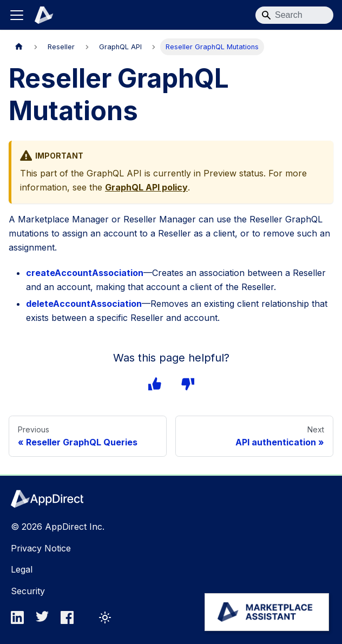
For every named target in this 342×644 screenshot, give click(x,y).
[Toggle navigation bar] (17, 15)
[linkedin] (21, 621)
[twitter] (45, 621)
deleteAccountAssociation (82, 304)
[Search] (294, 15)
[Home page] (19, 47)
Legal (22, 569)
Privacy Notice (40, 548)
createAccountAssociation (82, 273)
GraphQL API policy (146, 187)
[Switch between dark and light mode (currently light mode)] (105, 617)
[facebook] (70, 621)
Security (27, 591)
